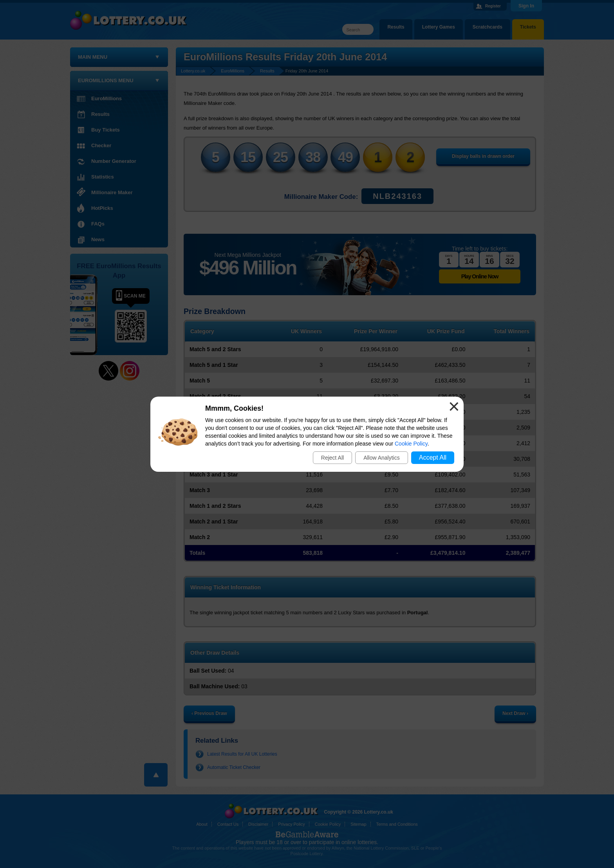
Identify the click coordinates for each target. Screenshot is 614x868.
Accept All (433, 457)
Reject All (332, 458)
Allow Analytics (382, 458)
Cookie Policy (411, 444)
